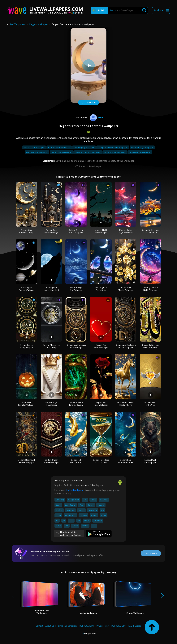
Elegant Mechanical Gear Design (51, 346)
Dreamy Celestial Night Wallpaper (150, 289)
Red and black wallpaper (62, 152)
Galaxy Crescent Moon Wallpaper (76, 231)
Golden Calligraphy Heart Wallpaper (150, 346)
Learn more (151, 553)
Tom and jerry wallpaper (84, 147)
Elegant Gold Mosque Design (51, 231)
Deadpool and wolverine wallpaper (113, 147)
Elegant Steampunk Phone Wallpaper (27, 461)
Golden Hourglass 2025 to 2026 (101, 461)
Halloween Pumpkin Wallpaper (27, 404)
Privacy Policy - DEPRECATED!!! (111, 626)
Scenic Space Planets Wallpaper (27, 289)
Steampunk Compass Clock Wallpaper (76, 346)
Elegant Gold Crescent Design (27, 231)
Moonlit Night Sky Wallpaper (101, 231)
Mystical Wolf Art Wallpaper (150, 461)
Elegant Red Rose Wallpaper (101, 404)
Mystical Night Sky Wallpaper (76, 289)
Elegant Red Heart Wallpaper (101, 346)
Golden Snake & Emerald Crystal (76, 404)
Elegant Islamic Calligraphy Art (27, 346)
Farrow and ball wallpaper (140, 152)
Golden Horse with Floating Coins (126, 404)
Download (88, 103)
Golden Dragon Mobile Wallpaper (51, 461)
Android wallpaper (75, 490)
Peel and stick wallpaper (34, 147)
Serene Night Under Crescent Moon (150, 231)
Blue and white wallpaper (115, 152)
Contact (39, 626)
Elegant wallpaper (39, 24)
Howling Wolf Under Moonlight (51, 289)
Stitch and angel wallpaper (142, 147)
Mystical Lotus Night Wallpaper (126, 231)
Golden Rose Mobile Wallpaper (126, 289)
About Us (50, 626)
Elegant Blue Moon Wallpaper (126, 461)
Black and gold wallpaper (37, 152)
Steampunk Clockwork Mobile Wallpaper (126, 346)
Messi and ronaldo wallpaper (88, 152)
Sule (96, 117)
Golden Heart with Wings (150, 404)
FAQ (130, 626)
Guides (138, 626)
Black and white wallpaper (59, 147)
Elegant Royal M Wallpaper (51, 404)
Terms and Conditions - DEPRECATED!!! (75, 626)
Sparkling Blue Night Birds (101, 289)
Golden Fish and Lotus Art (76, 461)
